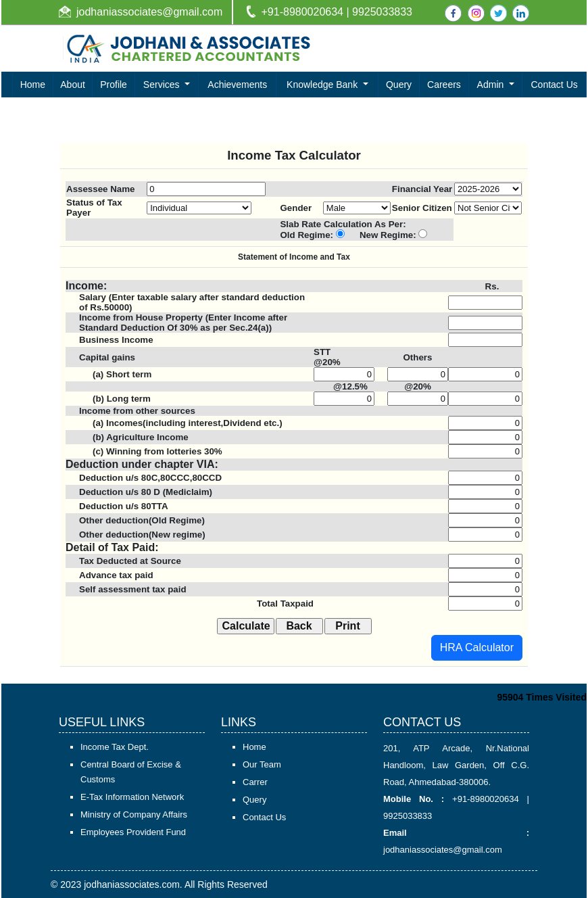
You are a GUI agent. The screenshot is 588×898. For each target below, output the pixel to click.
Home (33, 85)
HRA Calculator (477, 647)
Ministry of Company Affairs (134, 814)
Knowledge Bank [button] (323, 85)
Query (399, 85)
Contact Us (555, 85)
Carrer (255, 782)
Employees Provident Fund (133, 832)
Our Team (262, 764)
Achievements (237, 85)
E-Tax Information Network (132, 797)
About (73, 85)
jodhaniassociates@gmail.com (149, 12)
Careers (444, 85)
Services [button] (163, 85)
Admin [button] (492, 85)
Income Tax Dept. (115, 747)
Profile (114, 85)
